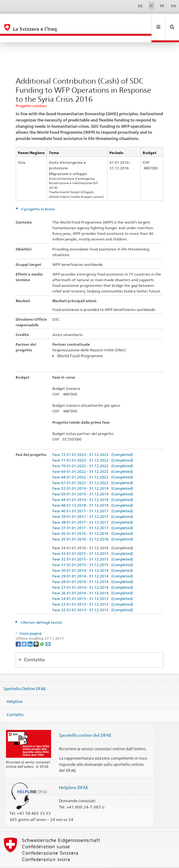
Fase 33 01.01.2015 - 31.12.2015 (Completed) (93, 540)
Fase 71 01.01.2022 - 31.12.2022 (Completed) (93, 447)
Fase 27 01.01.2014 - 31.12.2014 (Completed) (93, 574)
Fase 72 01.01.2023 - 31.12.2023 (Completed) (93, 441)
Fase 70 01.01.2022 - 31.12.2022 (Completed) (93, 452)
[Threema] (37, 630)
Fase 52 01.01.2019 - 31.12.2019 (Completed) (93, 475)
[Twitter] (25, 630)
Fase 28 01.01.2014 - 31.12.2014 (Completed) (93, 568)
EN (173, 6)
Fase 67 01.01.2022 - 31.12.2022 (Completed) (93, 469)
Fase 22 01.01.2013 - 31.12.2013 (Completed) (93, 596)
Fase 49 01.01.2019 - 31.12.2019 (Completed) (93, 486)
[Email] (48, 630)
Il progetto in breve (37, 196)
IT (151, 6)
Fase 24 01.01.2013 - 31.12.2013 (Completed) (93, 585)
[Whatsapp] (42, 630)
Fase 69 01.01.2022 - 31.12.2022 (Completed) (93, 458)
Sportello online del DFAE (85, 722)
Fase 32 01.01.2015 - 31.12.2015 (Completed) (93, 546)
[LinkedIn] (31, 630)
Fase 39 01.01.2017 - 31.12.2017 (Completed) (93, 503)
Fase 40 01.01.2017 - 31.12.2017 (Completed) (93, 497)
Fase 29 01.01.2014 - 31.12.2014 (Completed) (93, 563)
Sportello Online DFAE (25, 675)
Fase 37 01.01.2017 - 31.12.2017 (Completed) (93, 514)
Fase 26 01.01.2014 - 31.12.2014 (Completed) (93, 579)
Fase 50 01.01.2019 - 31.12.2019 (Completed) (93, 480)
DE (140, 6)
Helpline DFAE (74, 774)
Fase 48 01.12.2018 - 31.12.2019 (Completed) (93, 492)
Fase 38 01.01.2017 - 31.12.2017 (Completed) (93, 509)
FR (162, 6)
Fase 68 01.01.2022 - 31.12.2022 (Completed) (93, 464)
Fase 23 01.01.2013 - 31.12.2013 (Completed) (93, 591)
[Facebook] (19, 630)
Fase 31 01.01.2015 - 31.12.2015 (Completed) (93, 551)
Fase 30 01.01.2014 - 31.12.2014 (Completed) (93, 557)
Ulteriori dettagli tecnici (41, 609)
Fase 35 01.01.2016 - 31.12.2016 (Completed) (93, 526)
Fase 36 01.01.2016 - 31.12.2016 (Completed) (93, 520)
